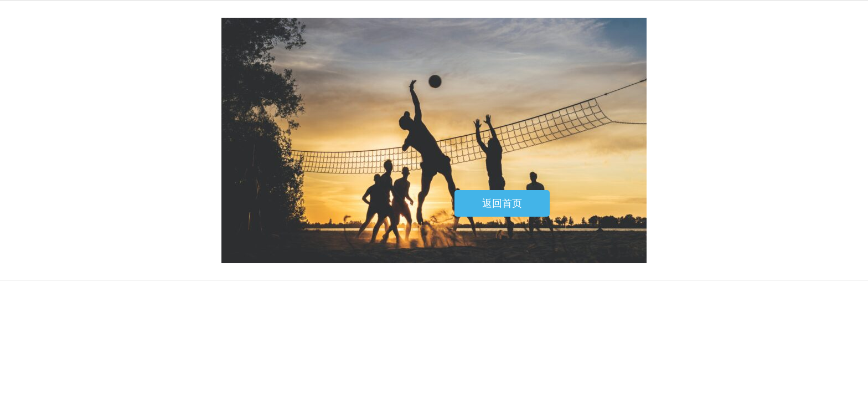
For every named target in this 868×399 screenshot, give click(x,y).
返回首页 (502, 203)
